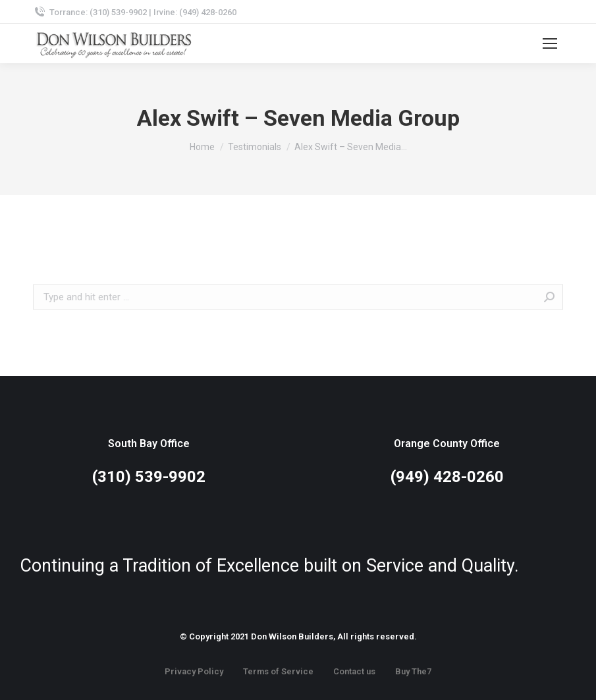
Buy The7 (413, 671)
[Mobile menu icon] (550, 43)
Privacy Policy (194, 671)
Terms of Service (278, 671)
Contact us (354, 671)
